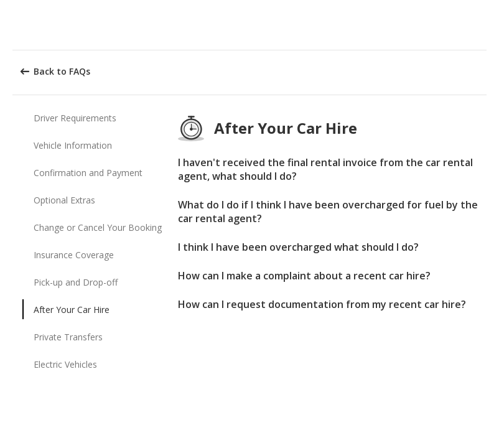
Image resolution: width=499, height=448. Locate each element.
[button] (485, 25)
